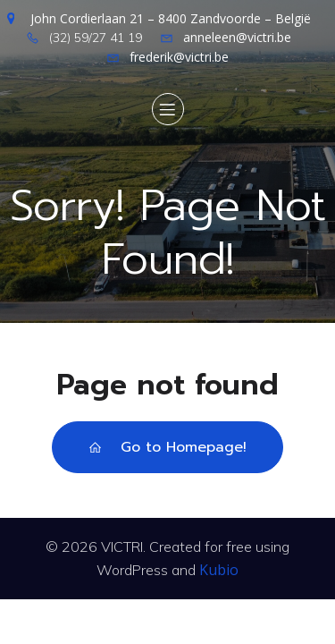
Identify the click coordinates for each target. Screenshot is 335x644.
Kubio (219, 570)
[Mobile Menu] (168, 109)
